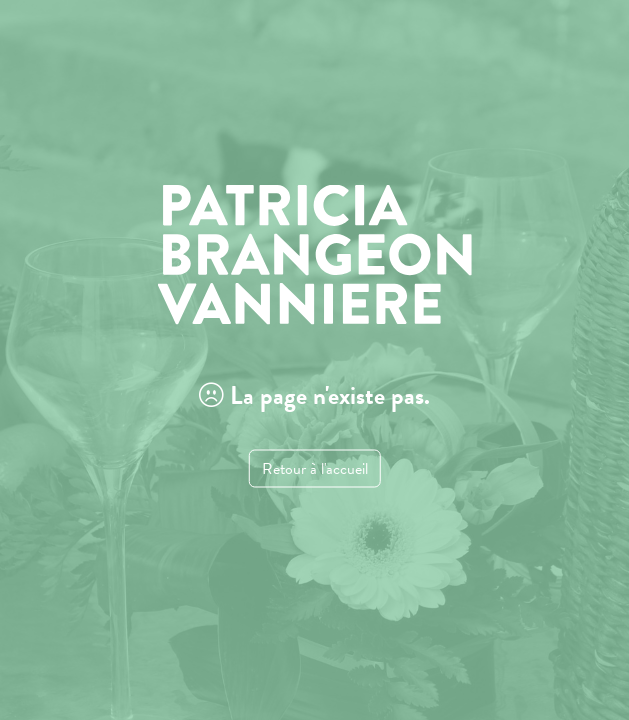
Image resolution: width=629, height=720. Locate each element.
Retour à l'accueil (315, 469)
